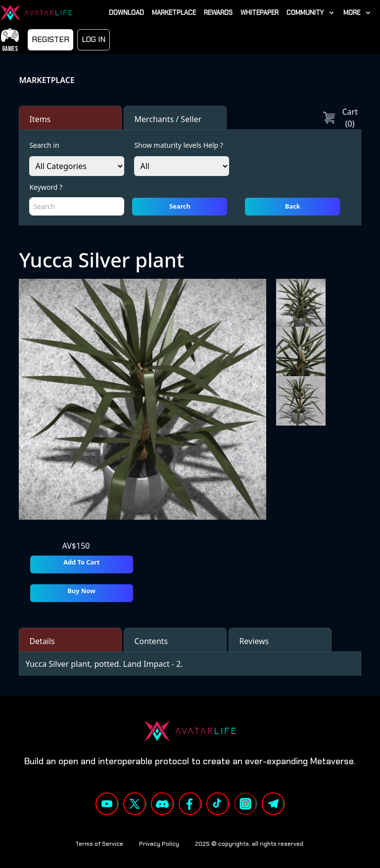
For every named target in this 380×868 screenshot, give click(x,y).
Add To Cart (81, 562)
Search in (44, 145)
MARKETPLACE (47, 80)
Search (180, 206)
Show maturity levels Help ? (178, 145)
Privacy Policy (159, 844)
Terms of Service (99, 844)
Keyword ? (46, 187)
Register (50, 39)
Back (293, 206)
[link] (311, 13)
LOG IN (94, 39)
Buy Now (82, 591)
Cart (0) (340, 118)
